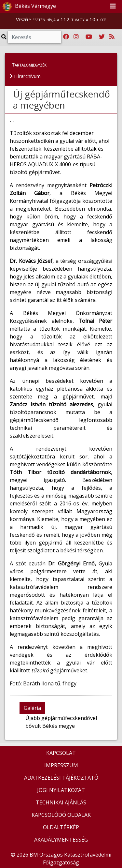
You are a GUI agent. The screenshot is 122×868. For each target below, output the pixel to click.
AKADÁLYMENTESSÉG (61, 840)
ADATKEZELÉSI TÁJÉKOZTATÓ (61, 778)
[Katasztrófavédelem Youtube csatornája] (89, 37)
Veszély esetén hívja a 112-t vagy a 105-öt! (61, 19)
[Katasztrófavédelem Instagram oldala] (76, 37)
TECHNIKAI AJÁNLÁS (61, 802)
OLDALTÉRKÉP (61, 827)
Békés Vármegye (28, 7)
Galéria (32, 708)
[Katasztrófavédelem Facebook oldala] (66, 37)
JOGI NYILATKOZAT (61, 790)
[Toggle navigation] (113, 7)
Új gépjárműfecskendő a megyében (61, 99)
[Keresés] (34, 37)
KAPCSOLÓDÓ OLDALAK (61, 815)
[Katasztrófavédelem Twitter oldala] (102, 37)
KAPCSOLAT (61, 753)
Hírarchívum (25, 76)
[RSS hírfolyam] (112, 37)
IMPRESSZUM (61, 765)
